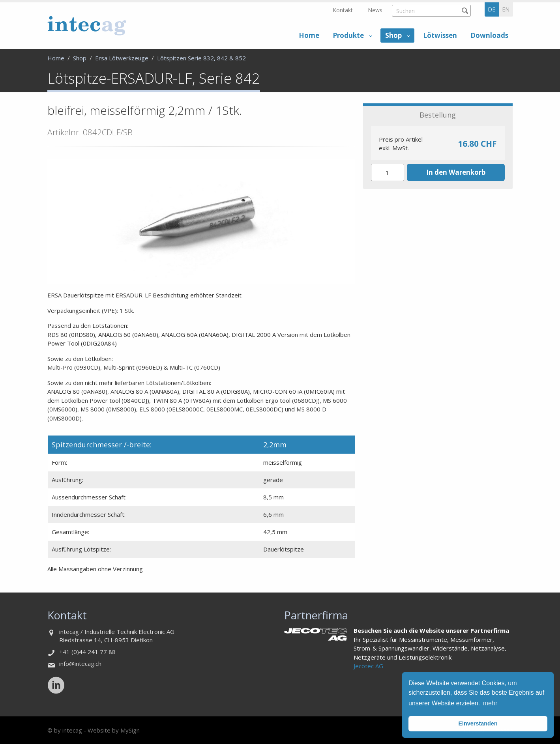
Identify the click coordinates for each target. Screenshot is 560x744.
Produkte (348, 35)
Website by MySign (114, 730)
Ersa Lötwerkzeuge (122, 58)
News (375, 10)
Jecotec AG (368, 666)
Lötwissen (440, 35)
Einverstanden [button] (478, 723)
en (506, 9)
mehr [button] (490, 703)
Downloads (489, 35)
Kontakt (343, 10)
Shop (393, 35)
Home (309, 35)
